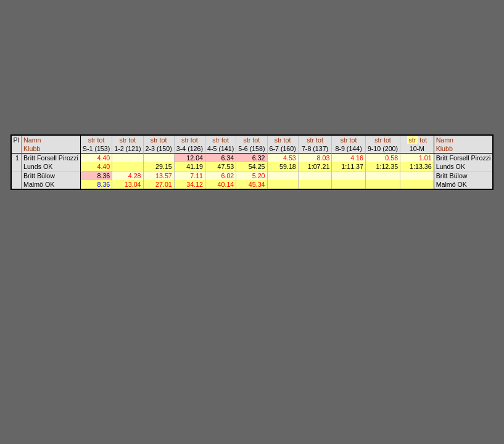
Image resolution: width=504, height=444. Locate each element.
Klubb (32, 149)
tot (101, 140)
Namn (32, 140)
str (92, 140)
